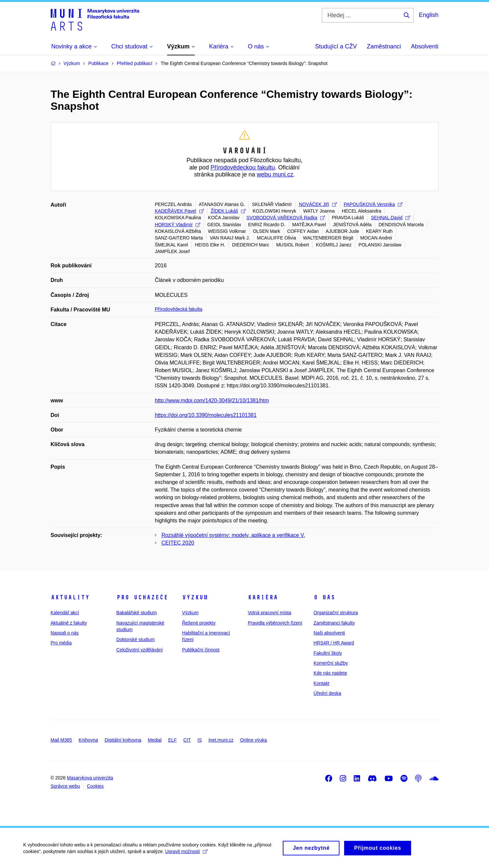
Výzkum (195, 597)
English (428, 15)
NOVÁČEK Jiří (318, 204)
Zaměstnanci (384, 46)
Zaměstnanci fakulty (334, 623)
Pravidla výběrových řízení (275, 623)
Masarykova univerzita (90, 778)
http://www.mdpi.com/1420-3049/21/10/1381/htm (212, 401)
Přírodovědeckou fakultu (243, 167)
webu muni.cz (275, 174)
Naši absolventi (329, 633)
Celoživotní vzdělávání (140, 650)
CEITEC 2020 (178, 543)
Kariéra (263, 597)
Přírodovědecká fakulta (179, 309)
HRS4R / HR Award (334, 643)
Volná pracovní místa (269, 613)
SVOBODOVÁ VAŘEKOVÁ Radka (286, 218)
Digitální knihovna (123, 740)
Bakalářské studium (137, 613)
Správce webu (65, 786)
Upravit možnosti (186, 854)
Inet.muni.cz (221, 740)
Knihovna (88, 740)
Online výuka (253, 740)
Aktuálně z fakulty (69, 623)
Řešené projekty (199, 623)
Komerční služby (331, 663)
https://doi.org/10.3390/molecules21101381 (206, 415)
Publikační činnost (201, 650)
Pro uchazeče (142, 597)
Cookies (95, 786)
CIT (187, 740)
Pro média (61, 643)
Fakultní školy (328, 653)
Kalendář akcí (65, 613)
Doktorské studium (136, 639)
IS (200, 740)
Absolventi (425, 46)
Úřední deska (327, 693)
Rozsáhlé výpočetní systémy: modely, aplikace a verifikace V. (233, 535)
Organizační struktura (336, 613)
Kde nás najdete (330, 673)
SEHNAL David (391, 218)
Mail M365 (61, 740)
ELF (172, 740)
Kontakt (321, 683)
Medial (155, 740)
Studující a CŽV (336, 46)
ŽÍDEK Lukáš (228, 211)
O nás (324, 597)
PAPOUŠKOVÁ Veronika (373, 204)
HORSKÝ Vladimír (178, 225)
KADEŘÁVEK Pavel (179, 211)
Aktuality (70, 597)
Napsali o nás (65, 633)
